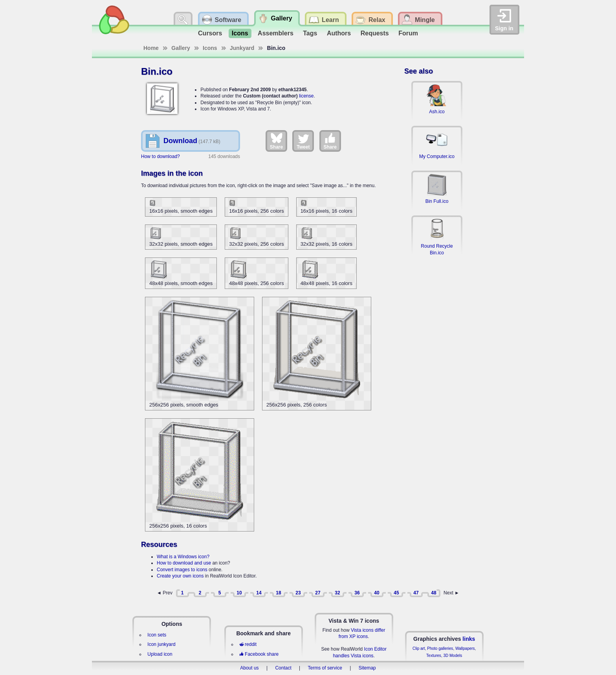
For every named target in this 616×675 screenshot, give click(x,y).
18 (278, 593)
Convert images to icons (182, 570)
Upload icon (160, 654)
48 (434, 593)
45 (396, 593)
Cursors (210, 33)
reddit (248, 644)
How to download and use (184, 563)
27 (318, 593)
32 (337, 593)
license (306, 96)
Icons (240, 33)
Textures (434, 656)
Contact (283, 668)
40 (377, 593)
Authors (339, 33)
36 (357, 593)
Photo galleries (440, 648)
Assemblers (276, 33)
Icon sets (157, 635)
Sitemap (367, 668)
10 (239, 593)
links (469, 639)
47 (416, 593)
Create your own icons (180, 576)
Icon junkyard (161, 644)
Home (151, 48)
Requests (375, 33)
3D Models (453, 656)
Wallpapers (465, 648)
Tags (310, 33)
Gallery (181, 48)
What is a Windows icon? (183, 557)
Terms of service (325, 668)
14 (259, 593)
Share (276, 141)
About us (249, 668)
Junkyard (242, 48)
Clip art (419, 648)
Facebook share (259, 654)
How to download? (160, 156)
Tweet (303, 141)
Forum (408, 33)
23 (298, 593)
